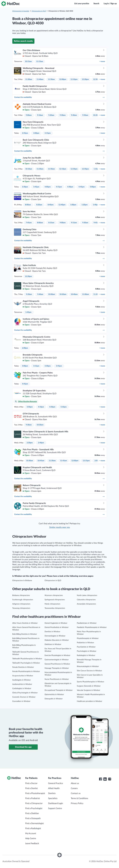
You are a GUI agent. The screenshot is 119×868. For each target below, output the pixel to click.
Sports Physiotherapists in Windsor (90, 682)
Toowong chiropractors (21, 608)
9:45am (97, 223)
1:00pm (73, 205)
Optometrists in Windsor (54, 695)
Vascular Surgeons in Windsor (88, 690)
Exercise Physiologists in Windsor (57, 655)
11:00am (86, 294)
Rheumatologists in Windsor (88, 666)
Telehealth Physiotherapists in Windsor (27, 659)
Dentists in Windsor (52, 632)
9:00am (29, 115)
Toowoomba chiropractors (55, 608)
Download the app (23, 747)
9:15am (74, 223)
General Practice (55, 783)
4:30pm (70, 187)
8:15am (51, 223)
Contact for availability (60, 97)
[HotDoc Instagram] (110, 779)
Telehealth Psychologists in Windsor (26, 663)
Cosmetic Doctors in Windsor (24, 697)
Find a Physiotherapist (35, 793)
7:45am (29, 223)
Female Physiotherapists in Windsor (26, 671)
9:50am (85, 115)
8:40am (51, 205)
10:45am (41, 461)
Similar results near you (60, 527)
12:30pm (97, 79)
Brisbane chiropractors (21, 595)
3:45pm (36, 187)
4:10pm (41, 407)
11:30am (29, 79)
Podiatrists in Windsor (85, 643)
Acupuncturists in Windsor (23, 676)
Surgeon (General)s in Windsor (89, 686)
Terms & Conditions (79, 798)
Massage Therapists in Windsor (57, 668)
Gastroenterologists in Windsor (57, 660)
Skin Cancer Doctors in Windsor (89, 671)
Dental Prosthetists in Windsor (57, 627)
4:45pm (82, 187)
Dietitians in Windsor (53, 644)
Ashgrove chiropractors (21, 604)
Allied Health (54, 788)
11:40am (40, 79)
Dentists (52, 793)
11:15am (40, 61)
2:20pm (30, 443)
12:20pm (85, 79)
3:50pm (30, 407)
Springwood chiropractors (55, 600)
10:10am (29, 169)
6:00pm (25, 348)
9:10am (40, 115)
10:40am (74, 294)
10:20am (63, 294)
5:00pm (93, 187)
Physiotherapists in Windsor (88, 638)
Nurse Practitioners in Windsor (57, 679)
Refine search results (23, 41)
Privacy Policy (77, 803)
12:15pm (86, 461)
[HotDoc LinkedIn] (105, 779)
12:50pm (85, 169)
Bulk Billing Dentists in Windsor (25, 634)
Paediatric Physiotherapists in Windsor (92, 627)
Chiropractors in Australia (21, 11)
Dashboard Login (56, 803)
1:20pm (85, 205)
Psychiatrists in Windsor (86, 647)
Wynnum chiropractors (54, 595)
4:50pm (52, 407)
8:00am (28, 205)
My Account (31, 833)
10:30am (97, 115)
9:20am (51, 115)
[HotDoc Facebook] (101, 779)
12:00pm (63, 79)
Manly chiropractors (52, 604)
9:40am (74, 115)
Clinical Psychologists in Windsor (25, 693)
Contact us (76, 793)
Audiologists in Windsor (21, 680)
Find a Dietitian (32, 813)
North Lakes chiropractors (87, 595)
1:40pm (96, 205)
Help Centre (31, 838)
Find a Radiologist (33, 828)
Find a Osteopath (33, 818)
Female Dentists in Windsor (23, 667)
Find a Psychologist (34, 808)
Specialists (53, 798)
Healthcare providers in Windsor (89, 701)
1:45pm (28, 312)
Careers (74, 788)
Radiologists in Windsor (86, 655)
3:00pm (25, 366)
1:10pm (97, 169)
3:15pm (36, 366)
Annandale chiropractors (86, 604)
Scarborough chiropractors (23, 600)
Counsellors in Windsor (21, 701)
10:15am (28, 61)
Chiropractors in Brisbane (22, 581)
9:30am (63, 115)
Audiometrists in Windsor (22, 684)
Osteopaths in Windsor (54, 699)
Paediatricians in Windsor (87, 623)
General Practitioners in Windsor (57, 664)
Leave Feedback (32, 843)
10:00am (52, 294)
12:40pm (62, 205)
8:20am (39, 205)
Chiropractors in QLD (39, 11)
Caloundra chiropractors (86, 600)
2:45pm (25, 133)
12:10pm (74, 79)
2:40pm (41, 443)
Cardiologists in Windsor (22, 689)
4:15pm (48, 133)
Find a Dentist (31, 788)
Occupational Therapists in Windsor (59, 690)
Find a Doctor (31, 783)
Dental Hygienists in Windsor (56, 623)
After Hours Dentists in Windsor (25, 623)
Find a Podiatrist (33, 798)
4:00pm (36, 133)
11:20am (97, 294)
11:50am (51, 79)
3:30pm (25, 187)
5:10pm (64, 407)
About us (75, 783)
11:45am (64, 461)
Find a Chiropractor (34, 803)
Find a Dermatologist (34, 823)
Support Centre (55, 808)
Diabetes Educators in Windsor (57, 640)
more (102, 61)
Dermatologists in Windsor (55, 636)
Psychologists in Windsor (87, 651)
